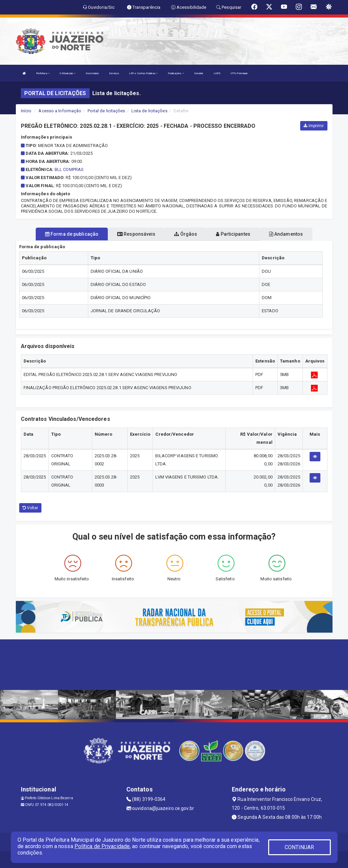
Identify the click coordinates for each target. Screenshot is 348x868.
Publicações (176, 73)
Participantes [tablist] (233, 234)
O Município (68, 73)
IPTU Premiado (239, 73)
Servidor (199, 73)
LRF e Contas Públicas (143, 73)
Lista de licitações (149, 111)
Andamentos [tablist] (286, 234)
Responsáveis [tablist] (136, 234)
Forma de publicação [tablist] (72, 234)
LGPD (217, 73)
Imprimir (314, 126)
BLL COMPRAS (69, 169)
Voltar (30, 508)
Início (26, 111)
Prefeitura (43, 73)
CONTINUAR (299, 847)
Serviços (114, 73)
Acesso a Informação (60, 111)
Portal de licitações (106, 111)
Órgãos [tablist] (186, 234)
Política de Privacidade (102, 846)
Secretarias (92, 73)
